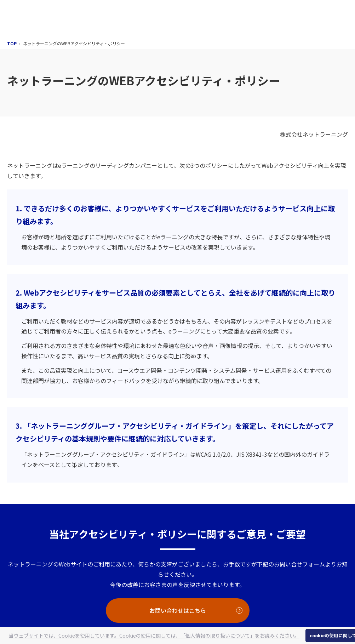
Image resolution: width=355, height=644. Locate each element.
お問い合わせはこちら (178, 610)
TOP (12, 43)
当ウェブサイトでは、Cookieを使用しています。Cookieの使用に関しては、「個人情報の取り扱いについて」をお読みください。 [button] (154, 636)
